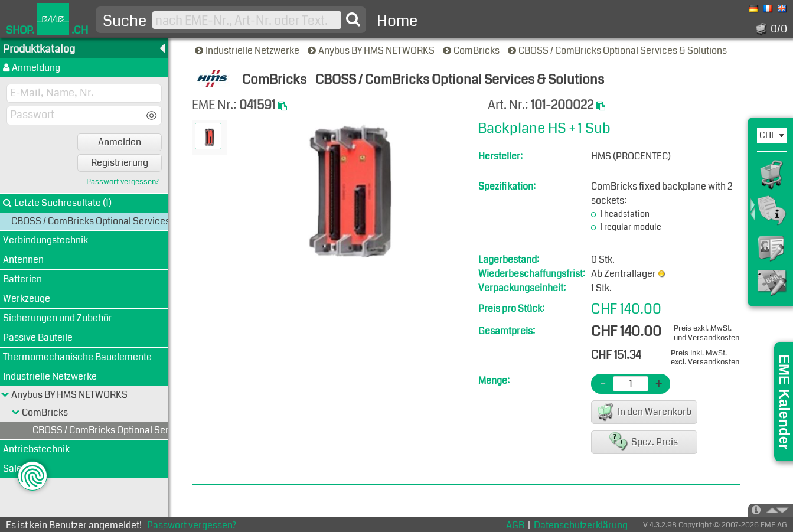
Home (397, 21)
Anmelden (120, 142)
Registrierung (120, 163)
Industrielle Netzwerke (248, 50)
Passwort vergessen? (123, 182)
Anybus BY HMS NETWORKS (372, 50)
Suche (125, 21)
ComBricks (472, 50)
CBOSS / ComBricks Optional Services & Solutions (618, 50)
